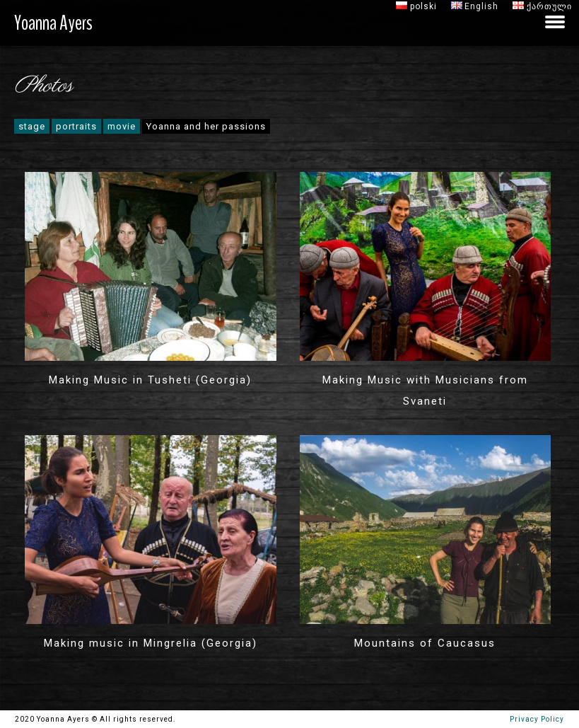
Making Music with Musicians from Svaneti (425, 391)
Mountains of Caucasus (425, 643)
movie (122, 126)
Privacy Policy (534, 719)
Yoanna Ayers (53, 23)
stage (32, 126)
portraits (76, 126)
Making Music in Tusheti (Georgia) (150, 380)
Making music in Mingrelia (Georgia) (151, 643)
